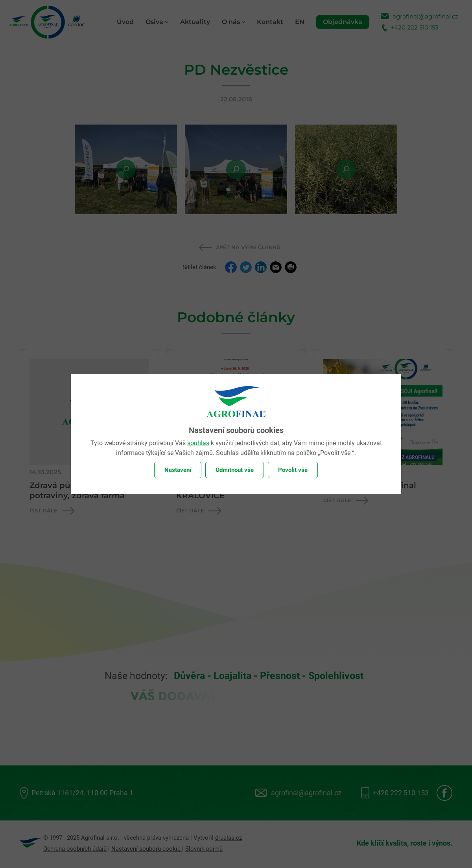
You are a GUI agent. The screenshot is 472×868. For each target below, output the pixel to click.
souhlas (198, 443)
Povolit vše (293, 470)
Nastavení (178, 470)
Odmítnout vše (235, 470)
